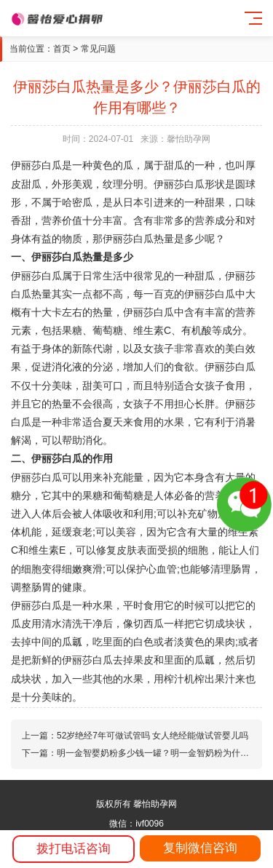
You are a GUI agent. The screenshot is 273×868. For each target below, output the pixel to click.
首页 (62, 49)
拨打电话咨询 (74, 849)
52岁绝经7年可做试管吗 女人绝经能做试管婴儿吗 (153, 736)
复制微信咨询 (200, 848)
